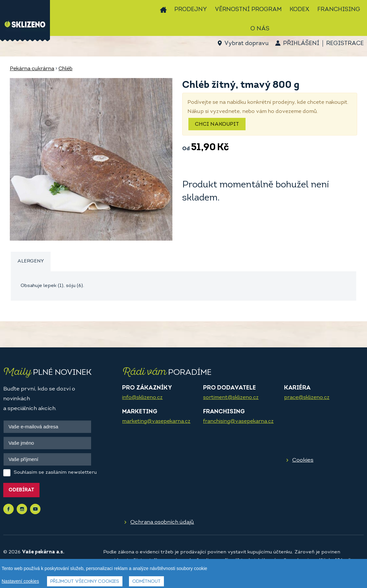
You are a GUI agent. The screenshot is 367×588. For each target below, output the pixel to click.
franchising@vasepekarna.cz (238, 421)
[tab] (31, 262)
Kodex (300, 10)
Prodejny (191, 10)
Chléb (65, 69)
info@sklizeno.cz (142, 398)
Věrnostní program (248, 10)
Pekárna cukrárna (32, 69)
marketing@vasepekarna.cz (156, 421)
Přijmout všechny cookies (85, 582)
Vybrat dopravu (246, 44)
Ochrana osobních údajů (162, 522)
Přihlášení (301, 44)
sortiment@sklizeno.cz (231, 398)
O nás (260, 29)
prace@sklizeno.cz (307, 398)
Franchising (339, 10)
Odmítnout (146, 582)
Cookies (303, 460)
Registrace (345, 44)
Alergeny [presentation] (31, 261)
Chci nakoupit (217, 124)
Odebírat (21, 490)
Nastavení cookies (20, 581)
